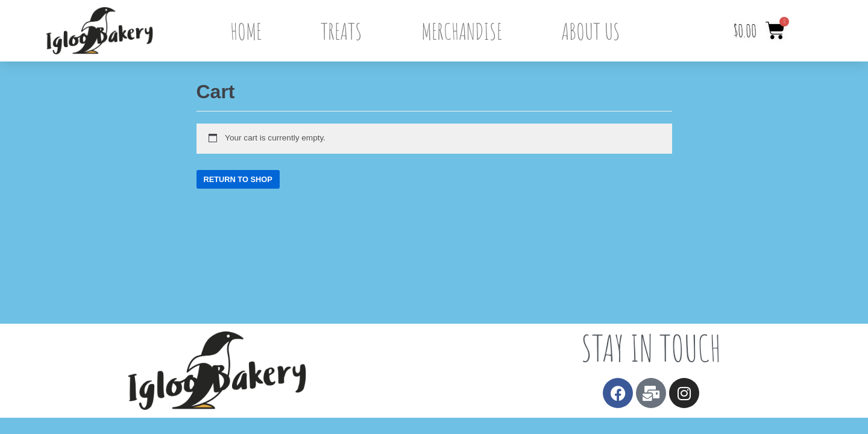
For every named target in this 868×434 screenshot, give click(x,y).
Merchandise (462, 31)
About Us (591, 31)
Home (246, 31)
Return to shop (238, 179)
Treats (341, 31)
